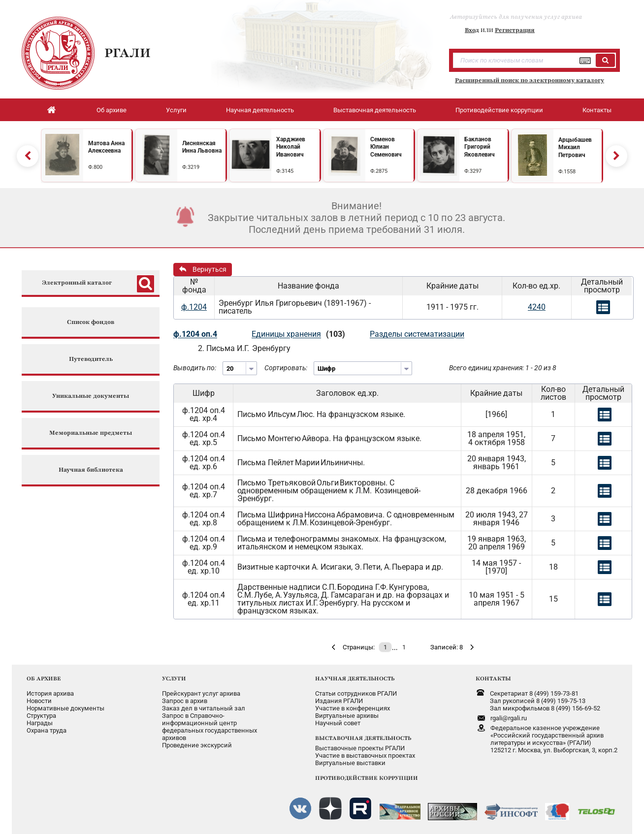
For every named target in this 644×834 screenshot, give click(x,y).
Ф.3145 (285, 171)
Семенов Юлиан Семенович (386, 147)
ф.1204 (194, 307)
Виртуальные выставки (350, 763)
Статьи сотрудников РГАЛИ (356, 693)
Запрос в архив (185, 701)
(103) (336, 334)
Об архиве (112, 110)
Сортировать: (286, 368)
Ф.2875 (379, 171)
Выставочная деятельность (375, 110)
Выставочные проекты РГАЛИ (360, 748)
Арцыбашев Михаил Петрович (575, 147)
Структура (41, 716)
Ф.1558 (567, 172)
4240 (537, 307)
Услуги (176, 110)
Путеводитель (91, 359)
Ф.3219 (191, 167)
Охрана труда (47, 730)
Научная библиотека (91, 470)
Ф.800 (95, 167)
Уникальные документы (91, 396)
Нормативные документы (65, 708)
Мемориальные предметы (91, 433)
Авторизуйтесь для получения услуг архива (516, 17)
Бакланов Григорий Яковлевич (480, 147)
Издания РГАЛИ (339, 701)
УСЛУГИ (174, 678)
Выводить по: (195, 368)
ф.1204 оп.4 (195, 334)
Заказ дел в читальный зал (204, 708)
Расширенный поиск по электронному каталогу (530, 80)
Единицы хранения (286, 334)
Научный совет (338, 723)
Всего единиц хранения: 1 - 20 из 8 (503, 368)
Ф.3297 (473, 171)
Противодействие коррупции (499, 110)
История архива (50, 693)
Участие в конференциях (353, 708)
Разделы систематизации (417, 334)
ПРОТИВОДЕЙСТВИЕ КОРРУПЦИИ (367, 778)
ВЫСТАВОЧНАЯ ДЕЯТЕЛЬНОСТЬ (363, 738)
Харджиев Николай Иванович (291, 147)
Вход (472, 30)
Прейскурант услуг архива (201, 693)
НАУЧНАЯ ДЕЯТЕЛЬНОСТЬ (355, 678)
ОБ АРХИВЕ (44, 678)
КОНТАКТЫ (493, 678)
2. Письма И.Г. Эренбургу (244, 348)
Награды (40, 723)
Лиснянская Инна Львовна (202, 147)
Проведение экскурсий (197, 745)
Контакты (597, 110)
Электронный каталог (77, 283)
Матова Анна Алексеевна (106, 147)
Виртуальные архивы (347, 716)
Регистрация (515, 30)
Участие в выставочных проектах (365, 755)
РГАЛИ (128, 53)
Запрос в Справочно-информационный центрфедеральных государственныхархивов (209, 727)
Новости (39, 701)
